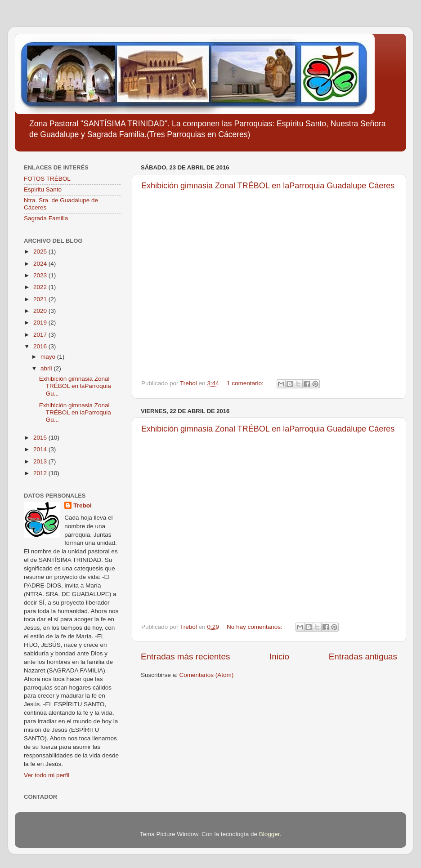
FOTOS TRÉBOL (47, 179)
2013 (41, 461)
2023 (41, 275)
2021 (41, 299)
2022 (41, 287)
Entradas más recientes (185, 657)
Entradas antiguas (363, 657)
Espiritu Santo (43, 189)
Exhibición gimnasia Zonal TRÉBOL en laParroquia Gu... (75, 386)
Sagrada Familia (46, 218)
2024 (41, 264)
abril (47, 368)
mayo (49, 357)
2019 (41, 323)
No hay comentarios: (255, 627)
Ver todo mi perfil (47, 775)
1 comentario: (246, 383)
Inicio (279, 657)
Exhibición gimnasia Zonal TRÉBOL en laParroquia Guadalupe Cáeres (268, 186)
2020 (41, 311)
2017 (41, 335)
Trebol (83, 505)
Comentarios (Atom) (207, 675)
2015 (41, 438)
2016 (41, 346)
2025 (41, 251)
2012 (41, 473)
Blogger (269, 834)
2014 (41, 449)
